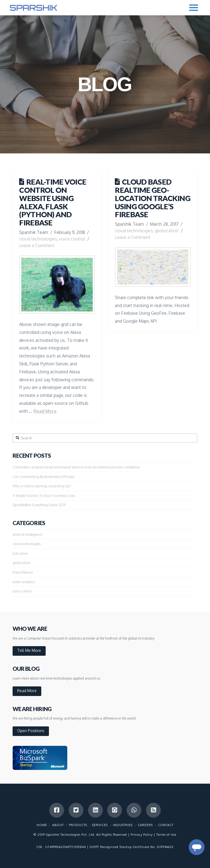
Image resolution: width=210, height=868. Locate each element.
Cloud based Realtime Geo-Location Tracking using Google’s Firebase (153, 198)
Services (100, 825)
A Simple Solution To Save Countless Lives (44, 496)
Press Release (23, 572)
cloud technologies (38, 239)
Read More (45, 411)
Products (78, 825)
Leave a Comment (37, 245)
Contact (166, 825)
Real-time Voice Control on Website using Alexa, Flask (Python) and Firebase (53, 202)
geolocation (167, 231)
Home (42, 825)
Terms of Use (166, 835)
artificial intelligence (27, 535)
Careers (145, 825)
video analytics (24, 582)
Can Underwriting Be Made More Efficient (43, 477)
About (58, 825)
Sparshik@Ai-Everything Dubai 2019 (39, 505)
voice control (72, 239)
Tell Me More (29, 650)
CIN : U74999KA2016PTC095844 (61, 847)
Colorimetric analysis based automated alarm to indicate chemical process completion (76, 467)
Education (20, 553)
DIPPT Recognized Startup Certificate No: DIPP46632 (132, 847)
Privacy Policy (142, 835)
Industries (123, 825)
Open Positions (31, 731)
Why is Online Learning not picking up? (42, 486)
